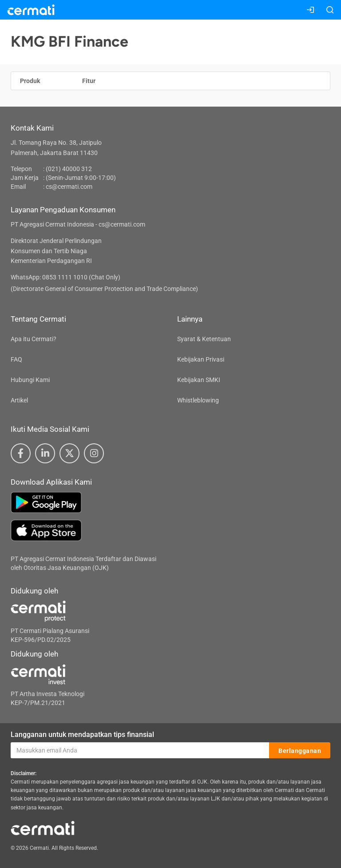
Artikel (19, 400)
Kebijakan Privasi (201, 359)
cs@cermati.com (69, 187)
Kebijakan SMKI (199, 380)
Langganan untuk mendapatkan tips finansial (82, 735)
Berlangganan (300, 751)
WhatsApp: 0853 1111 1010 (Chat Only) (65, 277)
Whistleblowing (198, 400)
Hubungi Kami (30, 380)
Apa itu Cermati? (34, 339)
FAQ (16, 359)
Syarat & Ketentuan (204, 339)
